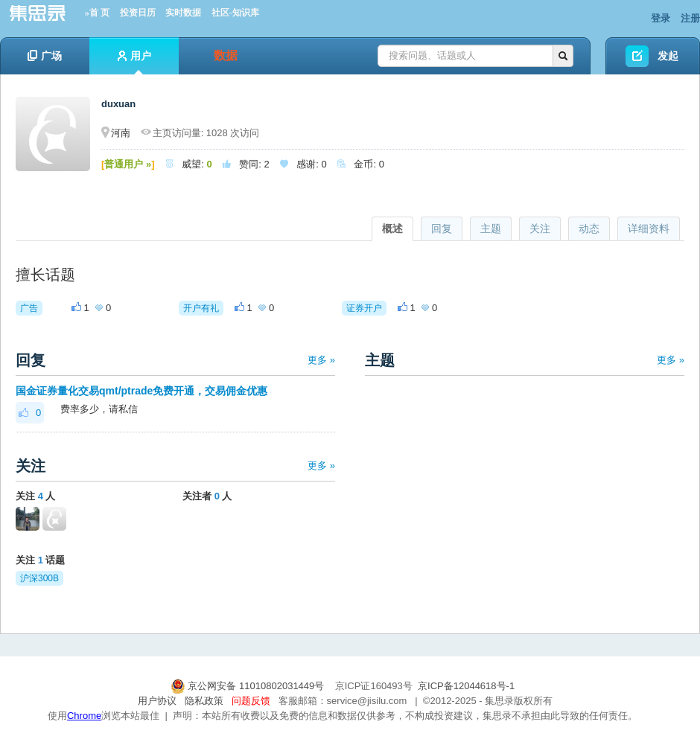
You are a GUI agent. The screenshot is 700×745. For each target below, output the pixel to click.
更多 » (321, 360)
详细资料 (649, 228)
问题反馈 (251, 701)
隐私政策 (204, 701)
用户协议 (157, 701)
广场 (45, 56)
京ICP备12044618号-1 (466, 686)
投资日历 (138, 13)
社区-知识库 (235, 13)
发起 (668, 56)
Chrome (84, 716)
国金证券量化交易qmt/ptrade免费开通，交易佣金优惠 (141, 391)
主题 (491, 228)
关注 (540, 228)
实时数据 (183, 13)
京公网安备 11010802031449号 (249, 686)
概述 (392, 228)
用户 (134, 62)
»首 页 (97, 13)
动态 (589, 228)
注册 (690, 18)
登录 (661, 18)
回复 (442, 228)
